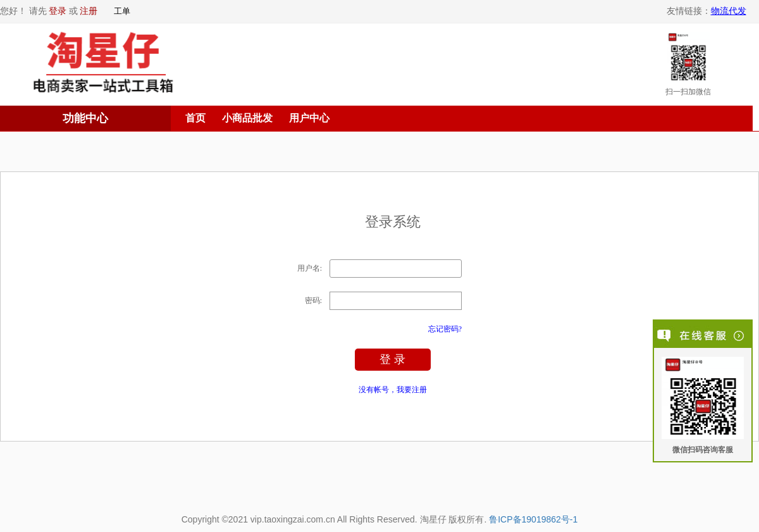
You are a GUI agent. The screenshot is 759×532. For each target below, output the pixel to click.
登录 (58, 11)
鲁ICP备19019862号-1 (533, 519)
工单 (122, 11)
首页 (195, 118)
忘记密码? (445, 329)
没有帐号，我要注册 (393, 390)
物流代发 (729, 11)
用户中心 (309, 118)
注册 (89, 11)
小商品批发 (247, 118)
